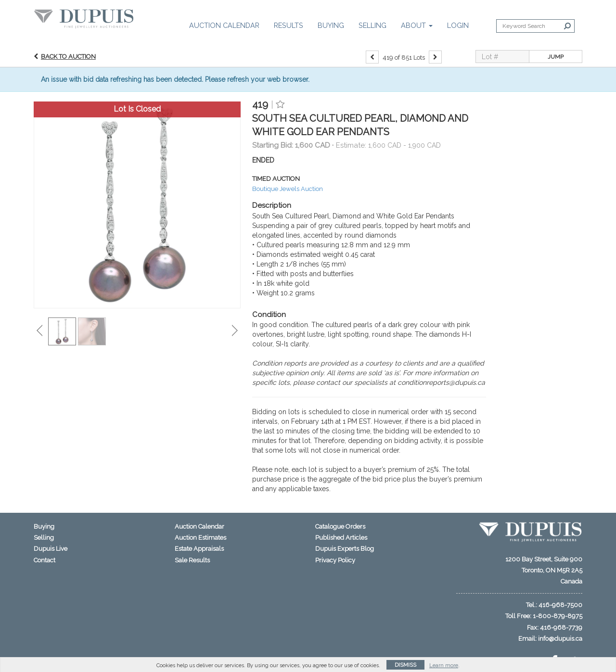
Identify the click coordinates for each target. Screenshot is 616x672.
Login (458, 25)
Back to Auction (68, 57)
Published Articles (341, 538)
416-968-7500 (560, 605)
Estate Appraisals (199, 549)
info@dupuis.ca (560, 639)
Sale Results (192, 560)
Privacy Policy (335, 560)
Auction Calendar (224, 25)
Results (289, 25)
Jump (556, 57)
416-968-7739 (561, 628)
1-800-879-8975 (558, 616)
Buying (331, 25)
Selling (372, 25)
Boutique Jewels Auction (288, 189)
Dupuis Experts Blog (345, 549)
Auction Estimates (200, 538)
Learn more (444, 666)
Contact (45, 560)
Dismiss (405, 665)
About (417, 25)
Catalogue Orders (340, 526)
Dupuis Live (51, 549)
